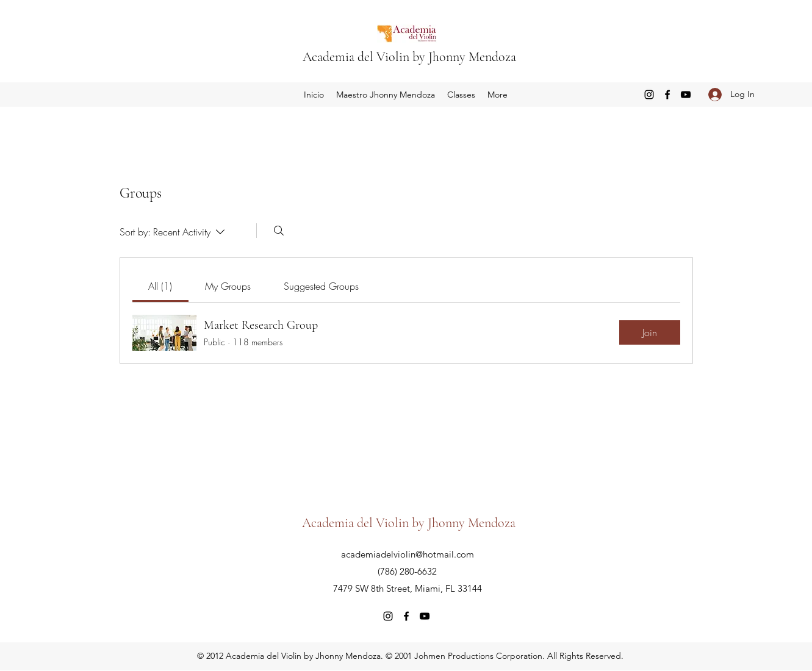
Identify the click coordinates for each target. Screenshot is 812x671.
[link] (160, 286)
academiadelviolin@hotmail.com (408, 554)
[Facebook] (667, 95)
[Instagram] (649, 95)
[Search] (279, 231)
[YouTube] (686, 95)
